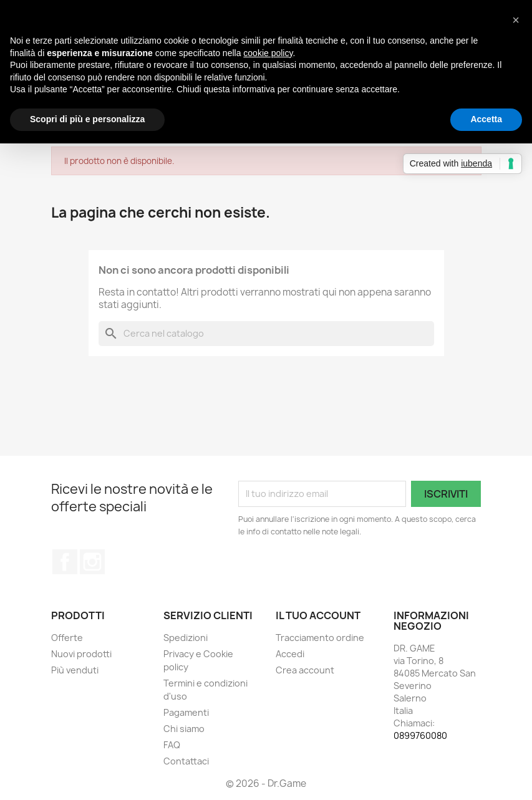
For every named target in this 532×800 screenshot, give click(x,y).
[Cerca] (266, 334)
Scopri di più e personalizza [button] (87, 119)
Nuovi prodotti (81, 654)
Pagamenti (186, 712)
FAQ (172, 745)
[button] (516, 20)
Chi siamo (184, 729)
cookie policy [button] (268, 53)
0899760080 (420, 735)
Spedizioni (186, 638)
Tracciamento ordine (320, 638)
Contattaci (186, 761)
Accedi (290, 654)
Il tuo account (318, 615)
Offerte (67, 638)
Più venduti (75, 670)
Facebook (65, 562)
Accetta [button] (486, 119)
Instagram (92, 562)
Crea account (305, 670)
